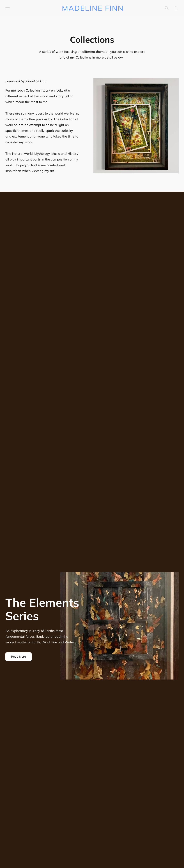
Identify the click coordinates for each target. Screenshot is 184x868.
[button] (92, 8)
